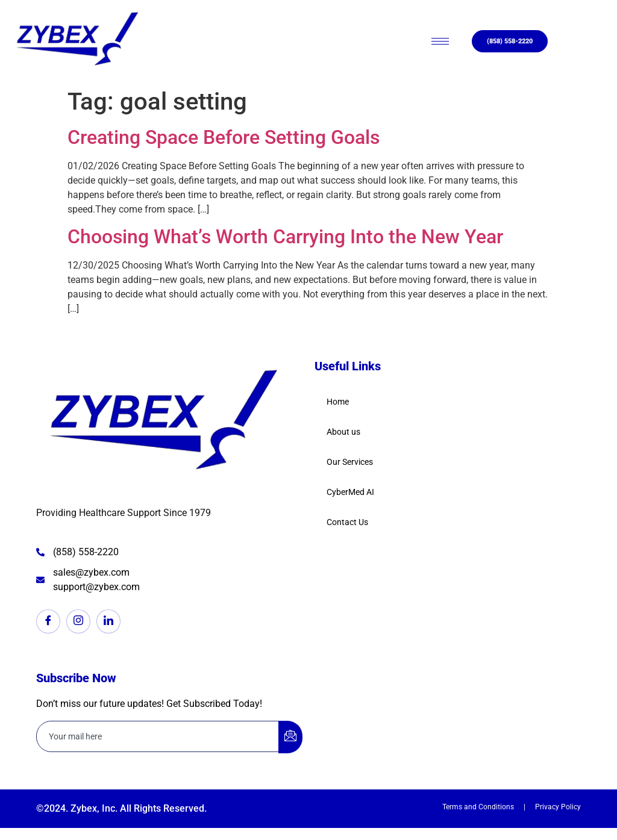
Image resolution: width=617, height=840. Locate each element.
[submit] (290, 737)
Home (338, 402)
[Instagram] (78, 621)
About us (343, 432)
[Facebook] (48, 621)
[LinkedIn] (108, 621)
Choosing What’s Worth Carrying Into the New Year (285, 237)
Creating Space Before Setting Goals (224, 137)
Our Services (350, 462)
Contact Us (347, 522)
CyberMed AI (350, 492)
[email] (158, 736)
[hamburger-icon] (440, 41)
